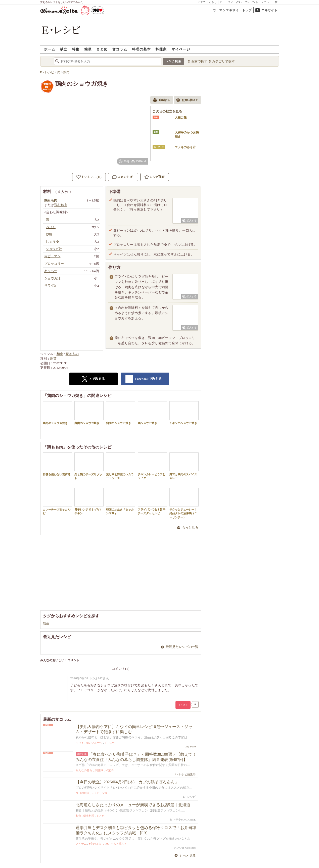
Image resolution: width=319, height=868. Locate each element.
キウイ (80, 743)
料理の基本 (141, 49)
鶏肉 (46, 624)
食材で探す (199, 61)
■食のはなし (97, 844)
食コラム (120, 49)
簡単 (88, 49)
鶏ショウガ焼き (152, 413)
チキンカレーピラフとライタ (152, 466)
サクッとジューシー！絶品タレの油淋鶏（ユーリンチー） (184, 503)
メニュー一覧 (269, 2)
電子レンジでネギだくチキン (89, 501)
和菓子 (109, 770)
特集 (76, 49)
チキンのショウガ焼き (184, 413)
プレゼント (252, 2)
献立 (64, 49)
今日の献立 (83, 793)
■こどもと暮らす (117, 844)
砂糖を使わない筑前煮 (57, 464)
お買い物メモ (187, 100)
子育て (202, 2)
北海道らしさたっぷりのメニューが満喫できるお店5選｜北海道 (133, 805)
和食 (60, 354)
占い (239, 2)
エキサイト (269, 10)
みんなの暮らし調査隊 (89, 770)
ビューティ (227, 2)
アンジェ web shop (185, 848)
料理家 (161, 49)
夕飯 (105, 793)
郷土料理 (89, 816)
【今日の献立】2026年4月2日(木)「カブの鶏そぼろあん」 (127, 782)
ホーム (50, 49)
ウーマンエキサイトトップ (232, 10)
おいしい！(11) (91, 177)
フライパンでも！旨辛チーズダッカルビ (152, 501)
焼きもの (72, 354)
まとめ (102, 49)
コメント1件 (123, 177)
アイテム (81, 844)
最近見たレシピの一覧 (182, 647)
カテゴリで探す (223, 61)
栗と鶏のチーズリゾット (89, 466)
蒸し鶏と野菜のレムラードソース (121, 466)
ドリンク (110, 743)
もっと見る (190, 527)
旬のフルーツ (94, 743)
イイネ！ (183, 705)
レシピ (96, 793)
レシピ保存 (157, 177)
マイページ (181, 49)
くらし (213, 2)
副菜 (53, 359)
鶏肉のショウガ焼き (57, 413)
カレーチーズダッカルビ (57, 501)
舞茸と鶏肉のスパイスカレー (184, 466)
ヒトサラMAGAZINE (183, 820)
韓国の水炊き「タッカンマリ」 (121, 501)
